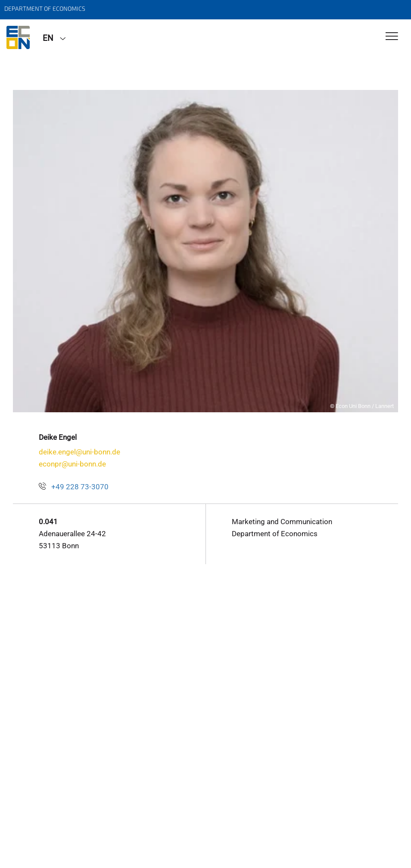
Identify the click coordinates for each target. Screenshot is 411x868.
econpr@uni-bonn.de (72, 464)
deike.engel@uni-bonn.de (79, 452)
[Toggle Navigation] (392, 37)
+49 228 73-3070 (80, 487)
